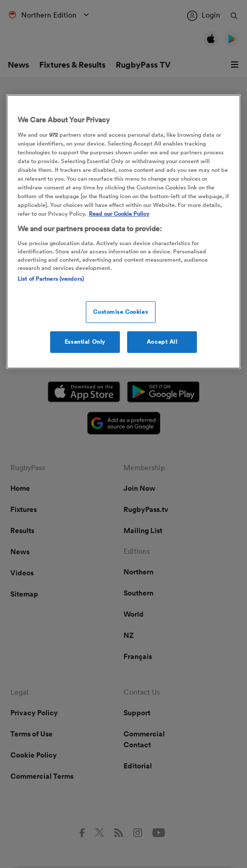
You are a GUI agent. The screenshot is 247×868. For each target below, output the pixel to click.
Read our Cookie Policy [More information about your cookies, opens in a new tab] (119, 214)
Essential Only (85, 342)
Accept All (162, 342)
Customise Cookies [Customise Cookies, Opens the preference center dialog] (120, 312)
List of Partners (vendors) (51, 279)
